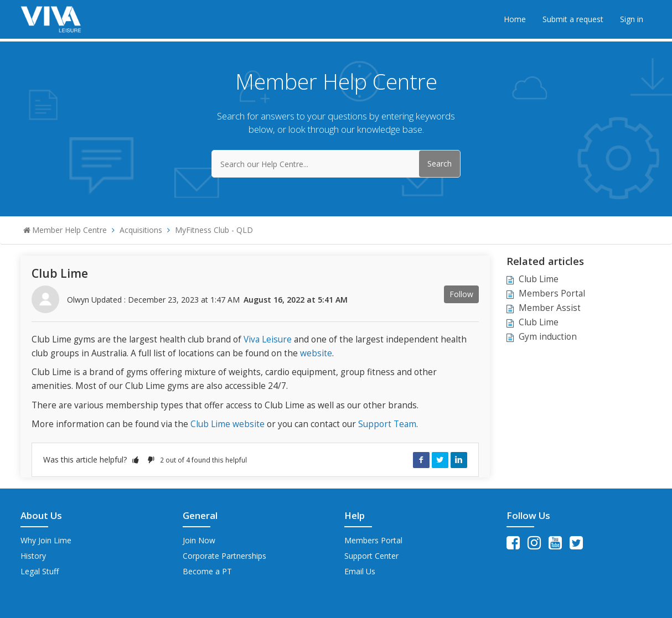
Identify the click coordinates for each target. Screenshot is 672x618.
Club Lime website (228, 424)
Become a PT (207, 571)
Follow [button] (461, 294)
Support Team (387, 424)
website (316, 353)
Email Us (360, 571)
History (33, 556)
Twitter (440, 460)
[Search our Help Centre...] (336, 164)
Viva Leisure (268, 339)
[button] (136, 459)
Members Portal (552, 294)
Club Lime (539, 279)
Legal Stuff (40, 571)
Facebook (421, 460)
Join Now (199, 540)
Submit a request (573, 19)
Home (515, 19)
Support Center (371, 556)
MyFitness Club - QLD (214, 230)
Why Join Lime (46, 540)
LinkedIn (459, 460)
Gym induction (548, 337)
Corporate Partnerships (224, 556)
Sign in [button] (632, 19)
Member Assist (550, 308)
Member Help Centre (69, 230)
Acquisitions (141, 230)
